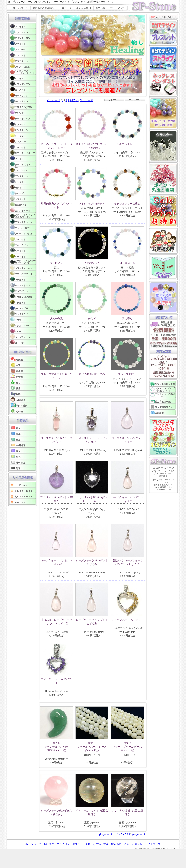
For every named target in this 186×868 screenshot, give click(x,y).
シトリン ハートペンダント (127, 620)
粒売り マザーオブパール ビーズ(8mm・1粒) (127, 747)
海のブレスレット (127, 144)
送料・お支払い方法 (97, 844)
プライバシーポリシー (70, 844)
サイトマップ (153, 844)
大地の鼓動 (57, 319)
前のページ (54, 100)
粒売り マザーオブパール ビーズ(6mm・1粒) (92, 747)
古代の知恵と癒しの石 (92, 374)
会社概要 (49, 844)
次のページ (87, 100)
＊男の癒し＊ (92, 263)
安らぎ (92, 319)
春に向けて (57, 263)
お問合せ (137, 844)
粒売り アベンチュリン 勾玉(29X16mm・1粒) (57, 747)
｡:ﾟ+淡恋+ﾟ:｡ (127, 263)
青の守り (127, 319)
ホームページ (33, 844)
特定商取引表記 (120, 844)
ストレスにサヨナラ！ (92, 204)
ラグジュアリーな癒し (127, 204)
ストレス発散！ (127, 374)
